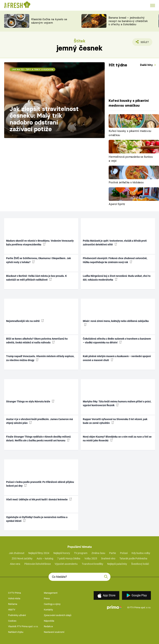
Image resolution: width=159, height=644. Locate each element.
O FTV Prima (15, 593)
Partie (113, 553)
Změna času (98, 553)
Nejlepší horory (62, 553)
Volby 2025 (91, 558)
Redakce (48, 626)
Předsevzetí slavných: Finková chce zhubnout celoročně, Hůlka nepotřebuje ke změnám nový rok (115, 260)
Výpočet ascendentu (66, 564)
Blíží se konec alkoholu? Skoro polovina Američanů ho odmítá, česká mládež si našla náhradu (37, 341)
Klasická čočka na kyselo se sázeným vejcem (49, 21)
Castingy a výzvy (52, 604)
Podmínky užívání (17, 615)
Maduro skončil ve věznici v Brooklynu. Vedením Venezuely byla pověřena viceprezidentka (40, 243)
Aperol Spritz (117, 204)
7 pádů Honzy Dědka (69, 558)
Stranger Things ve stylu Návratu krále (30, 401)
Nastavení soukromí (54, 632)
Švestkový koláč (140, 564)
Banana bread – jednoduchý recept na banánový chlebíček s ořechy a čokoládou (128, 21)
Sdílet (143, 43)
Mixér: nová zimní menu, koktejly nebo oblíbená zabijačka (116, 323)
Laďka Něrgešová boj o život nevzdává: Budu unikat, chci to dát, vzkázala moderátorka (117, 278)
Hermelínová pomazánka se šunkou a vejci (131, 159)
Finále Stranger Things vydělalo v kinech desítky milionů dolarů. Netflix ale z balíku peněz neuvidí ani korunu (38, 439)
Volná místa (14, 598)
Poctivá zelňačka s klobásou (126, 182)
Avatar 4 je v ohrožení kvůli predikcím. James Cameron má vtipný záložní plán (40, 421)
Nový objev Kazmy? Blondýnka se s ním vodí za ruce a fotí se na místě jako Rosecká (117, 439)
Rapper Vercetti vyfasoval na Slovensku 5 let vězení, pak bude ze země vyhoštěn (115, 421)
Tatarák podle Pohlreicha (133, 558)
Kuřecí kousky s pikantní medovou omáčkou (130, 133)
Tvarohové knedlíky (92, 564)
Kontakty (48, 610)
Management (51, 593)
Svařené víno (108, 558)
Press (47, 598)
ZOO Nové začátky (22, 558)
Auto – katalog (45, 558)
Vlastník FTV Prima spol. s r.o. (23, 626)
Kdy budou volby (141, 553)
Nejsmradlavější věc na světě (25, 321)
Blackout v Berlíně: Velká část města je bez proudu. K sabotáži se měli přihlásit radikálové (36, 278)
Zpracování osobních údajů (58, 615)
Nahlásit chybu (16, 632)
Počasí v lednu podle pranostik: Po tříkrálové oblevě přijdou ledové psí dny (40, 484)
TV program (81, 553)
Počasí (124, 553)
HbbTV (12, 610)
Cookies (12, 621)
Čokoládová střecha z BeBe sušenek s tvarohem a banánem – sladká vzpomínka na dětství (117, 341)
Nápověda (49, 621)
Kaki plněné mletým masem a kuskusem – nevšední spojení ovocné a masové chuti (117, 358)
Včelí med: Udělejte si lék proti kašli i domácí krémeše (39, 499)
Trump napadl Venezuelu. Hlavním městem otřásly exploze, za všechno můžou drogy (40, 358)
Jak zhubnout (17, 553)
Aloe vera (15, 564)
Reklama (13, 604)
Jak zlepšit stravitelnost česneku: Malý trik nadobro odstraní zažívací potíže (44, 119)
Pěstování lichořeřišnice (38, 564)
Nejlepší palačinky (117, 564)
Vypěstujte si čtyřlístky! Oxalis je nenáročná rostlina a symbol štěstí (37, 519)
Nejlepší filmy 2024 (39, 553)
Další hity (147, 65)
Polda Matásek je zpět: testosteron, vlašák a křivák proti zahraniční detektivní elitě (115, 243)
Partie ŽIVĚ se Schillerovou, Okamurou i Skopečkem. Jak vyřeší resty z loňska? (38, 260)
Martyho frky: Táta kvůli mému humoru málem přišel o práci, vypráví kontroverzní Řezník (117, 403)
